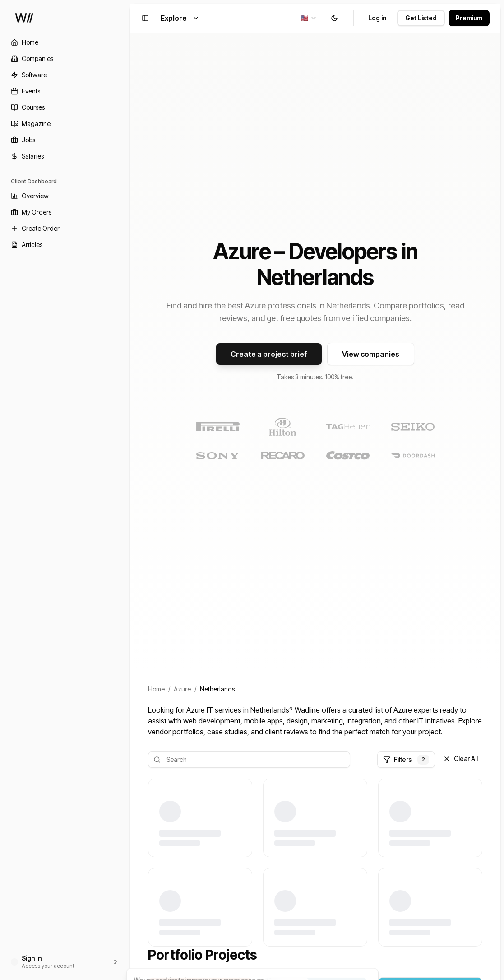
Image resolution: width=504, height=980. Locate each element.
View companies (371, 354)
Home (156, 689)
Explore (180, 18)
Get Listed (421, 18)
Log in (377, 18)
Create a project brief (269, 354)
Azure (182, 689)
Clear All (460, 758)
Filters (406, 760)
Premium (469, 18)
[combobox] (309, 18)
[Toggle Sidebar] (130, 490)
